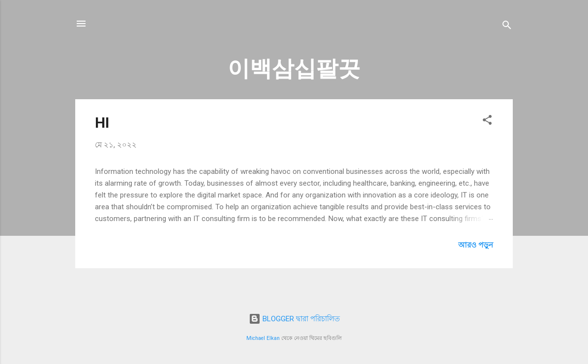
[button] (487, 122)
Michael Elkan (263, 338)
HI (102, 123)
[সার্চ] (507, 27)
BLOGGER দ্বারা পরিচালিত (294, 319)
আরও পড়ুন (476, 245)
